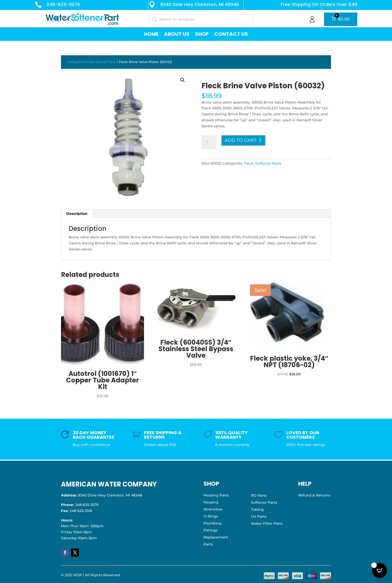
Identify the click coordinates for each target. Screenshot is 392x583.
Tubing (257, 509)
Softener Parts (92, 62)
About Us (177, 34)
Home (151, 34)
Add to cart (240, 140)
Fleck (111, 62)
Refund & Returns (314, 495)
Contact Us (231, 34)
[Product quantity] (209, 142)
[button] (182, 80)
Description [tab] (77, 214)
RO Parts (259, 495)
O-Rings (211, 516)
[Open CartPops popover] (379, 570)
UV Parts (259, 516)
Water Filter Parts (267, 523)
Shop (202, 34)
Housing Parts (216, 495)
